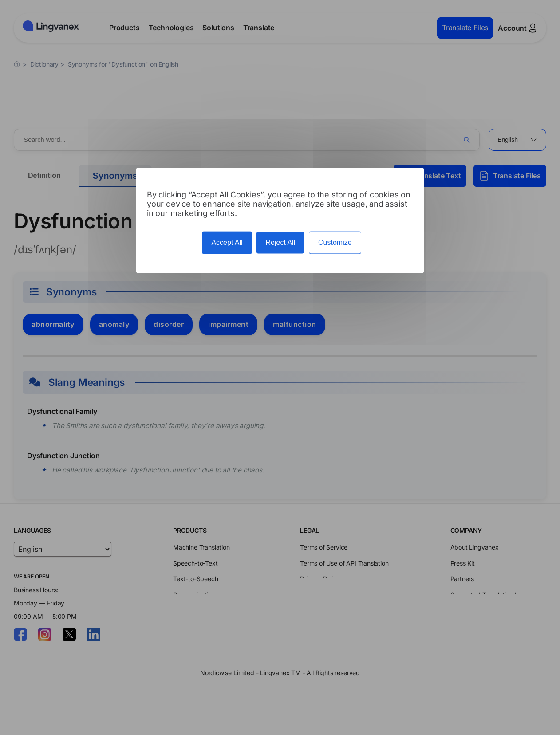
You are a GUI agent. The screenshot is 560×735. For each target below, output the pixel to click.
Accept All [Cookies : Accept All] (227, 243)
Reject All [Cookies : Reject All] (280, 243)
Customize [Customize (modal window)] (335, 243)
